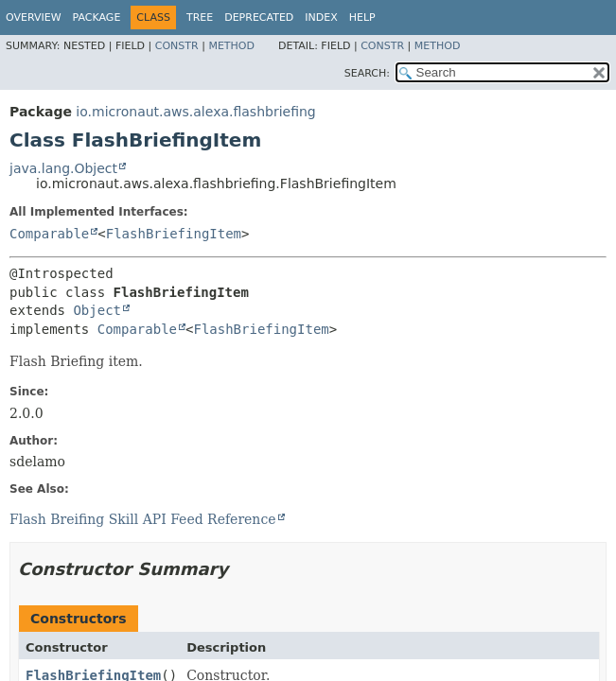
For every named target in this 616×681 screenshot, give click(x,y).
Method (231, 46)
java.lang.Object (63, 168)
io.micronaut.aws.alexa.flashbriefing (195, 112)
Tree (200, 17)
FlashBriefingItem (174, 234)
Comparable (49, 234)
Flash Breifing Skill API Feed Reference (143, 519)
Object (97, 310)
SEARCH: (367, 73)
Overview (34, 17)
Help (362, 17)
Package (97, 17)
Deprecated (259, 17)
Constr (177, 46)
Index (321, 17)
